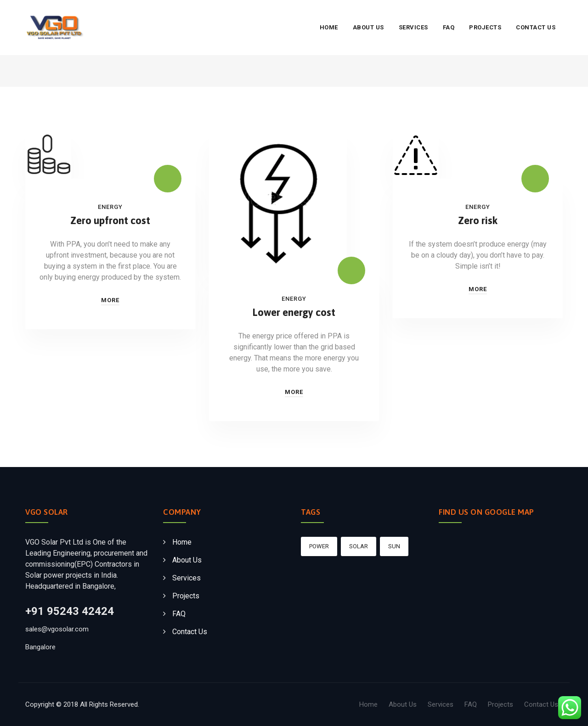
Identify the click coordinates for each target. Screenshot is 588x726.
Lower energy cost (294, 312)
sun (394, 546)
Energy (110, 207)
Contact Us (536, 27)
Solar (359, 546)
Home (329, 27)
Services (413, 27)
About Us (368, 27)
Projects (485, 27)
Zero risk (478, 220)
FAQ (449, 27)
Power (319, 546)
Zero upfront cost (110, 220)
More (110, 300)
